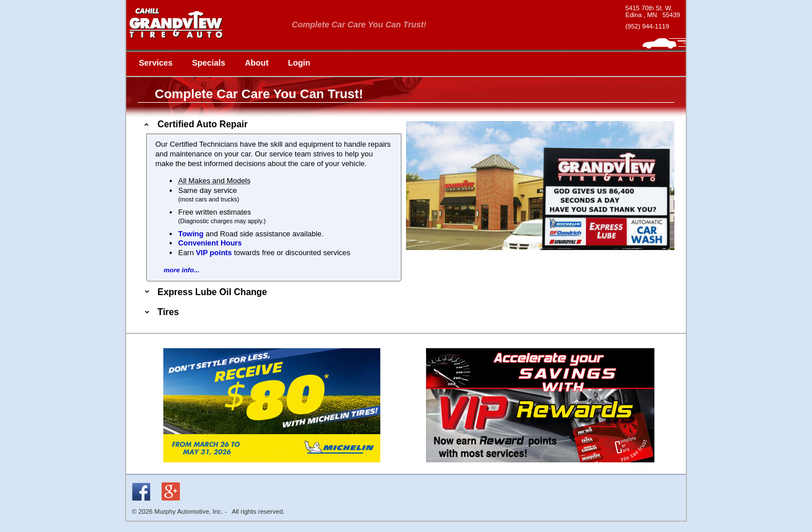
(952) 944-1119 (647, 26)
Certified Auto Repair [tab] (195, 124)
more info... (181, 270)
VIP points (214, 253)
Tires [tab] (160, 312)
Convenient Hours (210, 243)
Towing (191, 234)
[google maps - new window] (653, 11)
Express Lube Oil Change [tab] (205, 292)
